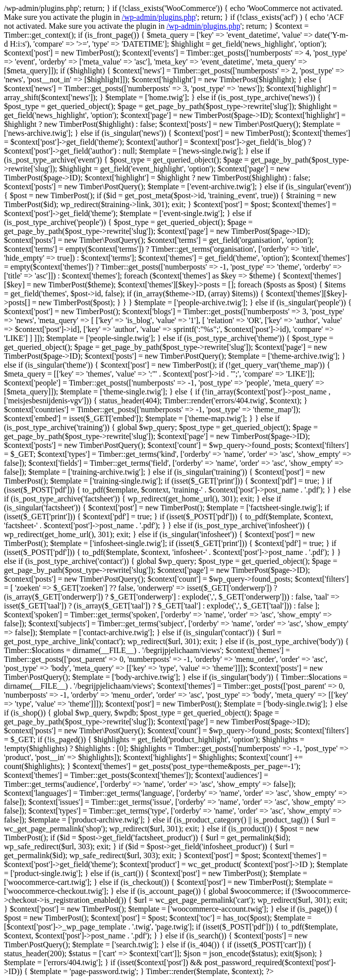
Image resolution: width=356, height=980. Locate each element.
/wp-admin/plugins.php (159, 17)
